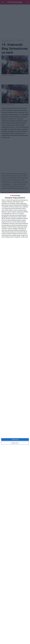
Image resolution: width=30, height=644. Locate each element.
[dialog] (15, 419)
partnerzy (17, 213)
